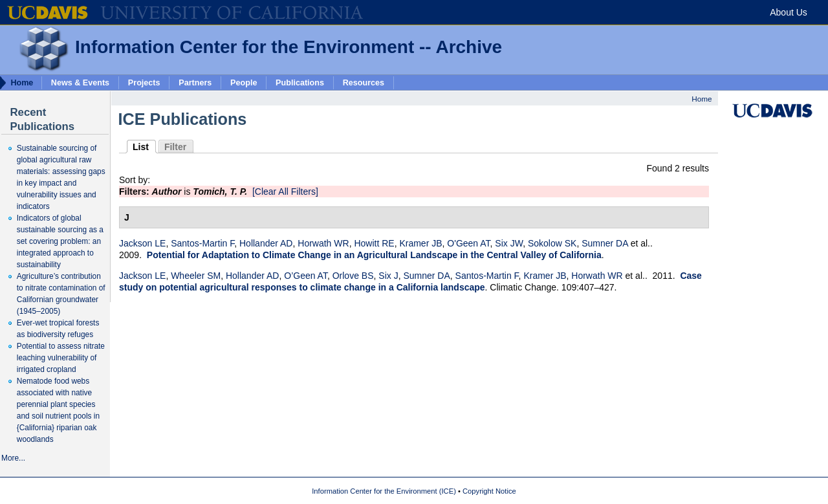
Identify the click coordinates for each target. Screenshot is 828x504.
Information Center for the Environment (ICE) (384, 491)
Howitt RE (374, 243)
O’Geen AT (306, 276)
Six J (388, 276)
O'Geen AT (468, 243)
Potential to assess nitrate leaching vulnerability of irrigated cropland (61, 358)
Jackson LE (142, 243)
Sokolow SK (552, 243)
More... (13, 458)
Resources (364, 82)
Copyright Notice (489, 491)
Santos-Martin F (202, 243)
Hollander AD (266, 243)
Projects (144, 82)
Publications (300, 82)
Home (702, 99)
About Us (789, 12)
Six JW (509, 243)
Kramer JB (420, 243)
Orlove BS (353, 276)
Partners (195, 82)
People (244, 82)
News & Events (80, 82)
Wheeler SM (196, 276)
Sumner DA (605, 243)
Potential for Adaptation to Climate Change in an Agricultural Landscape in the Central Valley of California (374, 255)
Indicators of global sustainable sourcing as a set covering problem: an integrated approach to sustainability (60, 241)
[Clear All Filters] (285, 192)
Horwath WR (323, 243)
